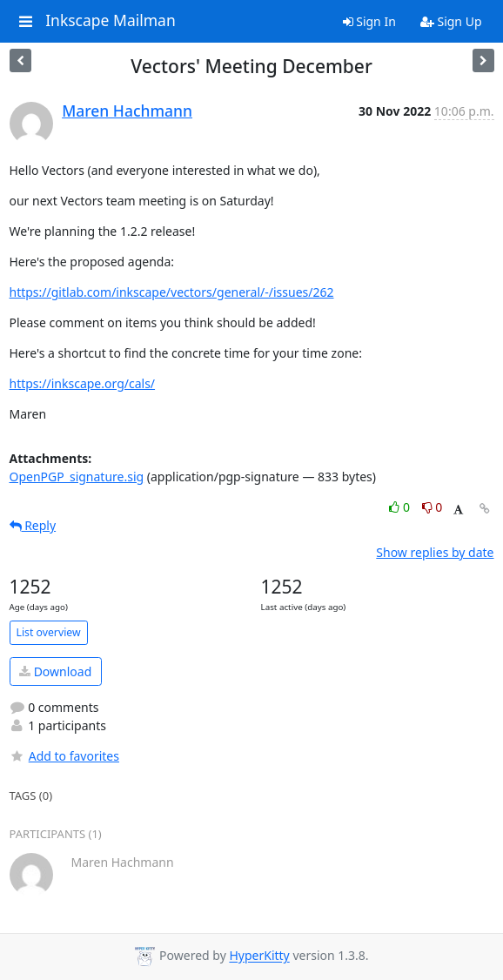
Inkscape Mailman (111, 21)
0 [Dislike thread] (433, 507)
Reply (33, 525)
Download (55, 671)
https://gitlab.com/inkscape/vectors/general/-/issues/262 (172, 292)
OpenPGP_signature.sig (77, 477)
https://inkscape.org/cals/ (83, 383)
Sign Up (451, 21)
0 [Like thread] (401, 507)
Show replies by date (435, 552)
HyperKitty (259, 956)
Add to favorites (64, 756)
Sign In (369, 21)
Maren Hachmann (127, 111)
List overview (49, 632)
